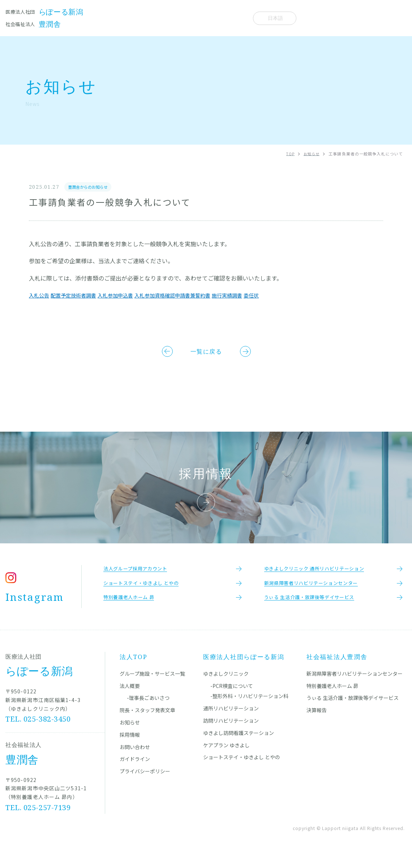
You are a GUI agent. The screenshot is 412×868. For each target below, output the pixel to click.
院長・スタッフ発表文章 (156, 18)
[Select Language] (275, 18)
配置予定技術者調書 (80, 295)
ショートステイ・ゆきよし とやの (242, 768)
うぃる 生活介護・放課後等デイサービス (353, 709)
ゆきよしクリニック (226, 684)
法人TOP (134, 668)
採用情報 (130, 745)
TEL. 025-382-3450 (38, 730)
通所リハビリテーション (231, 719)
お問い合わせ (135, 757)
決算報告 (317, 721)
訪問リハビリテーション (231, 731)
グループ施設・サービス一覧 (152, 684)
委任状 (282, 295)
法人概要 (235, 18)
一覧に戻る (206, 353)
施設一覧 (105, 18)
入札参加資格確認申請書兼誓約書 (192, 295)
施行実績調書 (254, 295)
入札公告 (40, 295)
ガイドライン (135, 770)
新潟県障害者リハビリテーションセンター (355, 684)
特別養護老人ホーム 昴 (332, 696)
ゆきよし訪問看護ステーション (239, 743)
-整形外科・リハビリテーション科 (249, 707)
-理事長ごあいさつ (148, 709)
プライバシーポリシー (145, 782)
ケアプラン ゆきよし (226, 756)
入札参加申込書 (127, 295)
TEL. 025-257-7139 (38, 818)
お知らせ (206, 18)
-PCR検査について (232, 696)
